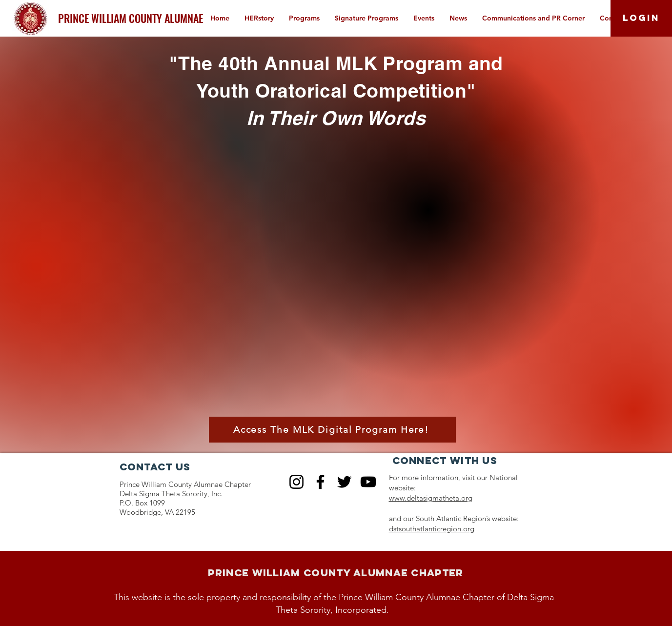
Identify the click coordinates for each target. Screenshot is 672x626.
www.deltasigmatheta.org (431, 498)
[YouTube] (368, 482)
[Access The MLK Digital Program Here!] (332, 430)
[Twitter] (344, 482)
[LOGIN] (641, 18)
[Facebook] (320, 482)
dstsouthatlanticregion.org (432, 529)
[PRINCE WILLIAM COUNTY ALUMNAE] (131, 18)
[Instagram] (296, 482)
